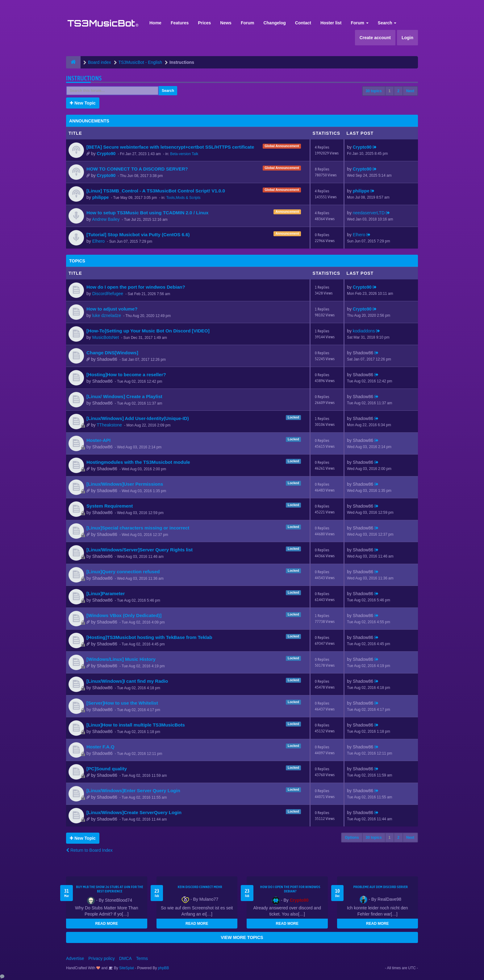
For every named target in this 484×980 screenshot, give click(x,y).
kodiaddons (364, 331)
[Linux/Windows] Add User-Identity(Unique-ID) (138, 418)
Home (155, 23)
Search (387, 23)
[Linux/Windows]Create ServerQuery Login (134, 812)
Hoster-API (98, 440)
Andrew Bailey (106, 219)
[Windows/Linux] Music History (121, 659)
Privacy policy (102, 958)
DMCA (125, 958)
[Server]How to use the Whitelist (122, 703)
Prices (204, 23)
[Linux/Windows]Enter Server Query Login (133, 791)
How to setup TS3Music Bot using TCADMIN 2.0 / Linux (147, 213)
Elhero (98, 241)
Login (407, 38)
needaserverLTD (369, 213)
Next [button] (410, 91)
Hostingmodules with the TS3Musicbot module (138, 462)
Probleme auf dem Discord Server (380, 887)
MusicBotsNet (106, 337)
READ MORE (107, 924)
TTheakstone (109, 425)
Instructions (84, 78)
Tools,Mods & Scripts (183, 198)
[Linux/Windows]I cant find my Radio (127, 681)
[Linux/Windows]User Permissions (125, 484)
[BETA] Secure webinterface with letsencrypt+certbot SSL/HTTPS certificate (170, 147)
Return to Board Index (89, 850)
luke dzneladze (107, 315)
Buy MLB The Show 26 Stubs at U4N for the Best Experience (110, 889)
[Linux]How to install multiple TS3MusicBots (136, 725)
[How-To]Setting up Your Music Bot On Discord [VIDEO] (148, 331)
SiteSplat (126, 968)
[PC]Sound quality (107, 769)
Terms (142, 958)
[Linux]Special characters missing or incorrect (138, 528)
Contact (303, 23)
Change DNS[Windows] (112, 353)
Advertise (75, 958)
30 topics (374, 91)
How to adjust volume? (112, 309)
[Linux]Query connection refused (123, 572)
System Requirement (110, 506)
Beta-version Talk (184, 154)
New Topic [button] (83, 103)
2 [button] (398, 91)
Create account (375, 38)
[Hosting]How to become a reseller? (126, 375)
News (226, 23)
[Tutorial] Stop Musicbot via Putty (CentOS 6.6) (138, 235)
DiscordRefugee (108, 294)
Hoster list (331, 23)
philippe (101, 197)
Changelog (274, 23)
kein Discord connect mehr (200, 887)
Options (352, 838)
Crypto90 (106, 154)
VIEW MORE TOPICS (242, 937)
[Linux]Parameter (106, 593)
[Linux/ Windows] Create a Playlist (124, 396)
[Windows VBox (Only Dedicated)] (124, 615)
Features (180, 23)
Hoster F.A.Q (100, 747)
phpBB (164, 968)
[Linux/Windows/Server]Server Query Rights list (140, 550)
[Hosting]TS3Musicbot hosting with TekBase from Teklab (149, 637)
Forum (248, 23)
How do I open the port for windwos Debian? (136, 287)
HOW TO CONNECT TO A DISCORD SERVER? (137, 169)
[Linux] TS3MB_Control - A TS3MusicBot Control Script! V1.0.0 (156, 191)
